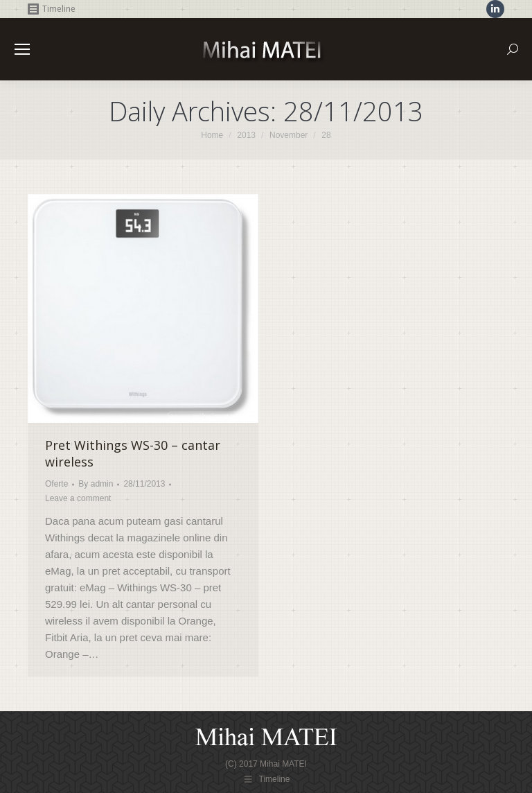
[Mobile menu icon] (22, 49)
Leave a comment (78, 498)
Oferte (56, 484)
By (96, 484)
